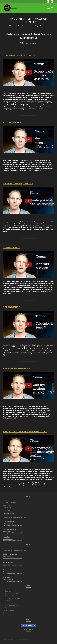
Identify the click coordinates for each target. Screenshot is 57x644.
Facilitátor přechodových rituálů (13, 598)
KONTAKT (5, 615)
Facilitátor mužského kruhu (12, 605)
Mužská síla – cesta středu (12, 594)
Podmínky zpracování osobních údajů (12, 525)
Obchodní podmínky (8, 523)
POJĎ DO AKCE (7, 591)
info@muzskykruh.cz (9, 513)
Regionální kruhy (9, 608)
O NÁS (5, 613)
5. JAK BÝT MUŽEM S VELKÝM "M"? (16, 368)
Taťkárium (7, 601)
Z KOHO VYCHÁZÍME (8, 610)
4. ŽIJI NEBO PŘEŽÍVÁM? (12, 122)
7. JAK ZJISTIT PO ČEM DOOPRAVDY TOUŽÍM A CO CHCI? (25, 432)
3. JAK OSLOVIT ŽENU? (12, 307)
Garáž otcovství (9, 596)
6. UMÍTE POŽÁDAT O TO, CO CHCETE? (18, 184)
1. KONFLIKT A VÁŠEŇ (11, 248)
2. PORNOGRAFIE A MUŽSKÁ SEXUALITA (19, 55)
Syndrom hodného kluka (11, 603)
